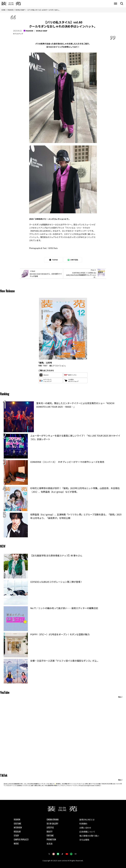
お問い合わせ (85, 828)
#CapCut (82, 785)
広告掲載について (87, 832)
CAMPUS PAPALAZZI (21, 839)
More (120, 697)
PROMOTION (51, 839)
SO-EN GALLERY (52, 824)
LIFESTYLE (50, 828)
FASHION (29, 31)
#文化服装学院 (49, 785)
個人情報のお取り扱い (89, 836)
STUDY (16, 836)
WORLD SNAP (42, 31)
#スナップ (65, 785)
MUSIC (16, 844)
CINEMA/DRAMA (53, 820)
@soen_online (8, 784)
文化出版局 (84, 840)
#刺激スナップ (57, 785)
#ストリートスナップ (74, 785)
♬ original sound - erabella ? (93, 785)
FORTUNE (50, 836)
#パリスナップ (18, 34)
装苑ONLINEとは (87, 820)
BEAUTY (50, 832)
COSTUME (17, 824)
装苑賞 (50, 844)
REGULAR (17, 832)
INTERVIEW (18, 828)
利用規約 (83, 824)
